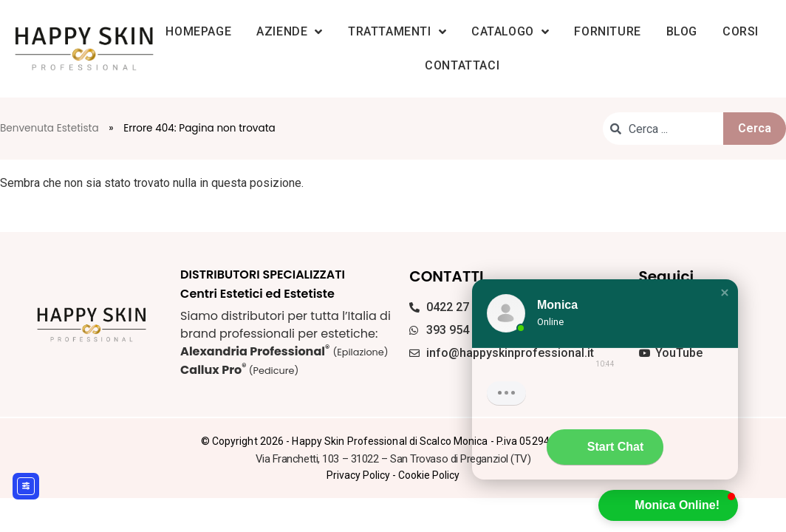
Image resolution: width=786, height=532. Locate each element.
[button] (725, 293)
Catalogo (510, 32)
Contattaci (462, 65)
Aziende (290, 32)
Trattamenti (397, 32)
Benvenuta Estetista (49, 128)
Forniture (607, 31)
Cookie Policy (429, 475)
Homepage (198, 31)
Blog (682, 31)
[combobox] (663, 129)
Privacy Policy (358, 475)
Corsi (741, 31)
